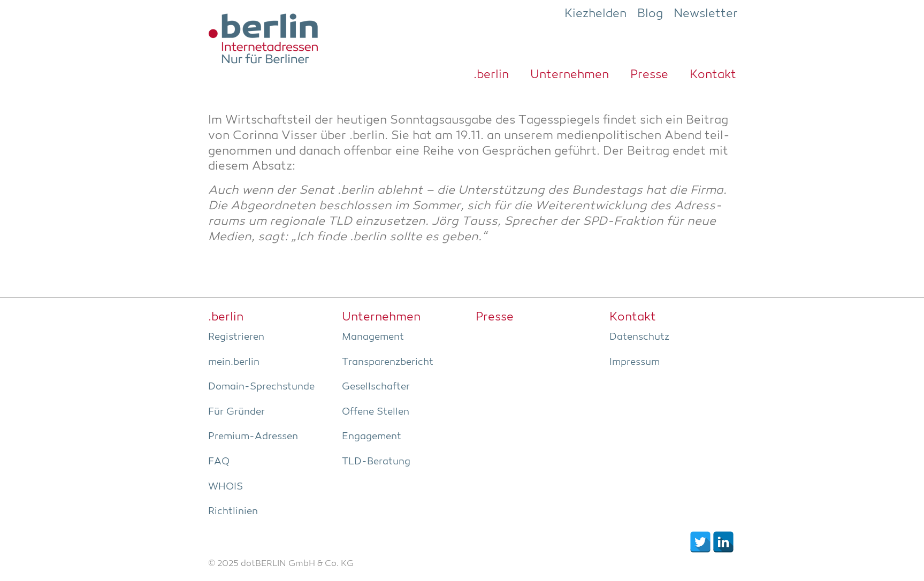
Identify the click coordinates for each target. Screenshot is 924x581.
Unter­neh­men (570, 75)
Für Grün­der (236, 412)
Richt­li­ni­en (233, 511)
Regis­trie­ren (236, 337)
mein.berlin (234, 362)
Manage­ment (373, 337)
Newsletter (706, 14)
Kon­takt (713, 75)
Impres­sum (635, 362)
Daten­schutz (639, 337)
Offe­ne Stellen (376, 412)
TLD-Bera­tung (376, 462)
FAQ (219, 462)
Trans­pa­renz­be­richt (388, 362)
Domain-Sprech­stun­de (261, 387)
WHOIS (226, 487)
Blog (650, 14)
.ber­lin (491, 75)
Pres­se (649, 75)
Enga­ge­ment (372, 437)
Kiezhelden (595, 14)
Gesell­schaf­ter (376, 387)
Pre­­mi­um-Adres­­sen (253, 437)
